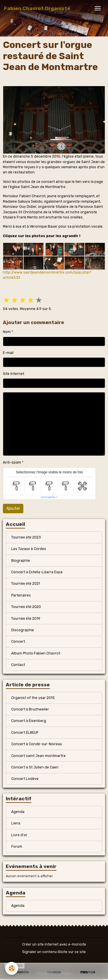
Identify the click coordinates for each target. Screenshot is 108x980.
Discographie (23, 630)
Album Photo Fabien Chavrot (36, 653)
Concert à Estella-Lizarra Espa (37, 572)
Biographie (21, 561)
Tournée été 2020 (26, 607)
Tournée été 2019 (26, 619)
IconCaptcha (48, 497)
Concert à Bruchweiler (30, 709)
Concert (18, 642)
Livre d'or (19, 835)
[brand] (37, 8)
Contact (18, 665)
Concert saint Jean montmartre (38, 756)
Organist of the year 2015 (33, 698)
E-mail (8, 353)
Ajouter (13, 509)
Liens (16, 823)
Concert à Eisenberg (29, 721)
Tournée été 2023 (26, 537)
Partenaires (21, 595)
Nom (7, 332)
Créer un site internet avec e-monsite (54, 944)
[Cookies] (12, 968)
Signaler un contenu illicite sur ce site (54, 952)
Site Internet (14, 374)
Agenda (18, 812)
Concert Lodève (25, 779)
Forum (17, 847)
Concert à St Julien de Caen (35, 767)
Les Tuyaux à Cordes (29, 549)
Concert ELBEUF (25, 733)
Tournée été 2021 (26, 584)
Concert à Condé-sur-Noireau (37, 744)
